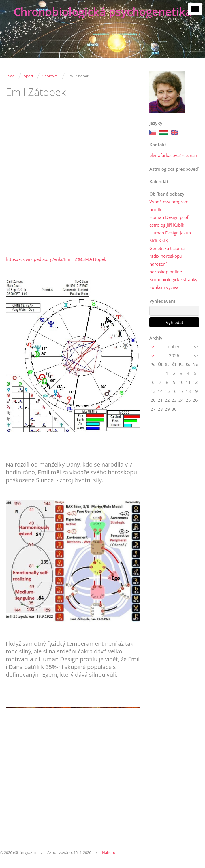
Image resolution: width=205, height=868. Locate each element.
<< (153, 346)
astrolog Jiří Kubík (167, 225)
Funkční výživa (164, 287)
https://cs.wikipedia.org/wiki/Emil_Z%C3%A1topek (56, 259)
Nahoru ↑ (110, 852)
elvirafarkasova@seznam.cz (177, 155)
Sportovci (50, 76)
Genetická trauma (167, 248)
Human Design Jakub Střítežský (170, 237)
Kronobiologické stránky (173, 279)
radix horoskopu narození (166, 260)
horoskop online (166, 272)
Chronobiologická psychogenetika (103, 12)
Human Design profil (170, 217)
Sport (29, 76)
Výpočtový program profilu (169, 205)
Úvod (10, 76)
